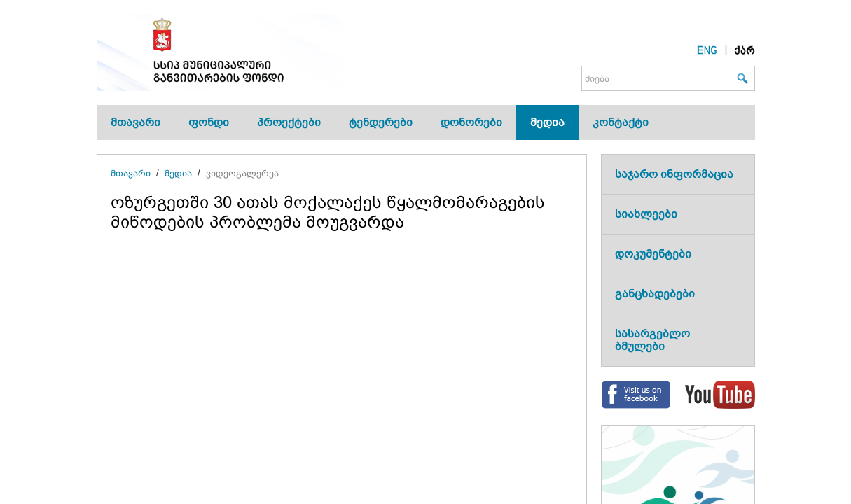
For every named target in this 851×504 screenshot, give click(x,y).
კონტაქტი (621, 122)
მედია (547, 122)
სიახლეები (646, 214)
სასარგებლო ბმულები (652, 340)
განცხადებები (655, 294)
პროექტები (289, 122)
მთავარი (136, 122)
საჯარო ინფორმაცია (674, 174)
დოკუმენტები (653, 254)
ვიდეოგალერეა (242, 173)
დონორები (471, 122)
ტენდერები (381, 122)
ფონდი (209, 122)
